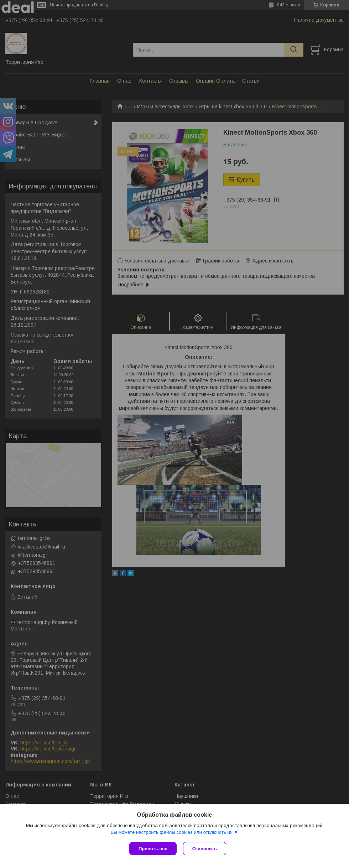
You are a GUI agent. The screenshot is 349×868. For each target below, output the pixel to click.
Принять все (153, 849)
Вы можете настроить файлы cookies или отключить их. (172, 833)
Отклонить (205, 849)
